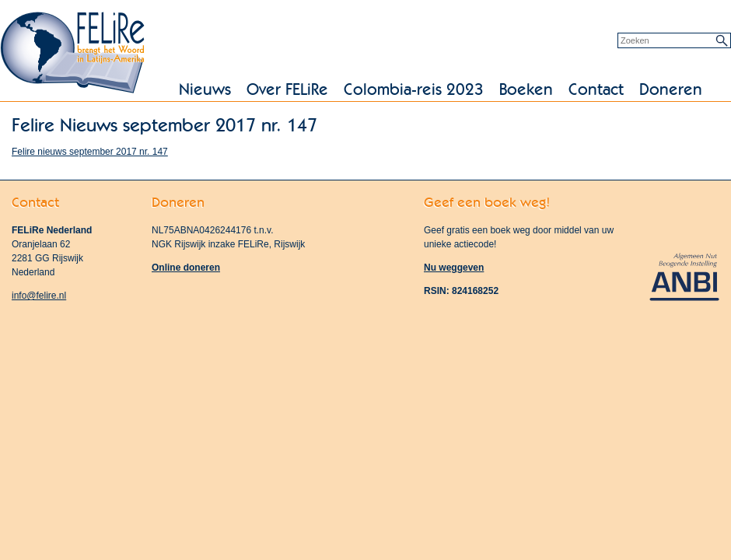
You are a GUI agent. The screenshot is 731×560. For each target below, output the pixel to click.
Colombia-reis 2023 (414, 90)
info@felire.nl (39, 296)
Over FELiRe (287, 90)
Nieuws (205, 90)
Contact (596, 90)
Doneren (671, 90)
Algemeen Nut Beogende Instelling (684, 276)
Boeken (526, 90)
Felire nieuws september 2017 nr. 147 (90, 152)
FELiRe (74, 54)
